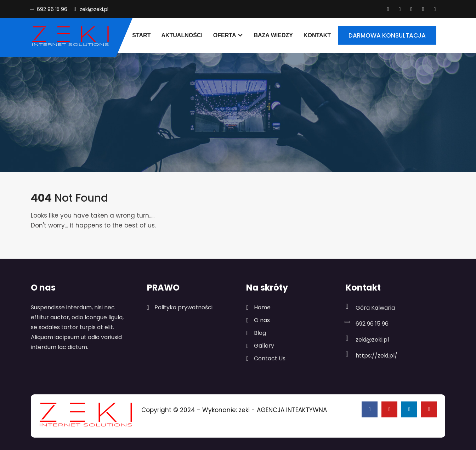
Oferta (225, 35)
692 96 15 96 (52, 9)
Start (141, 35)
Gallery (264, 346)
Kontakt (317, 35)
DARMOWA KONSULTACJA (387, 35)
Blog (260, 333)
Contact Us (270, 358)
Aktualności (182, 35)
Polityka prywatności (183, 307)
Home (262, 307)
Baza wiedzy (273, 35)
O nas (262, 320)
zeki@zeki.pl (94, 9)
